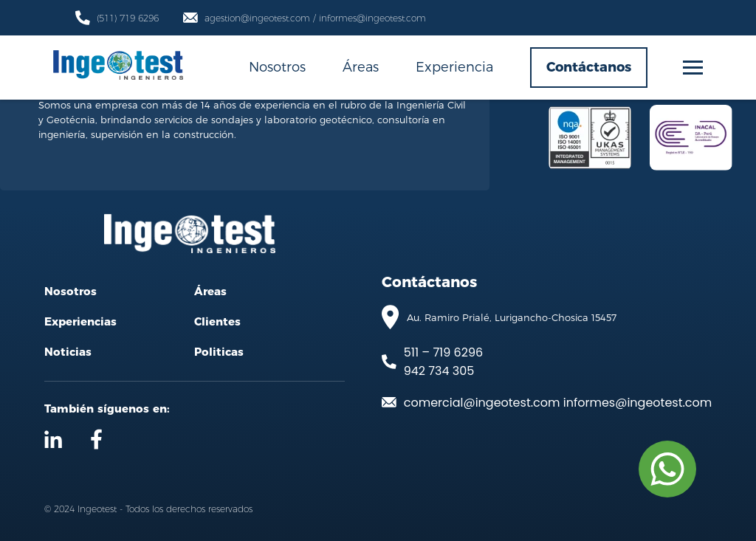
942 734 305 (439, 371)
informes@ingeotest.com (638, 403)
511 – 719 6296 (443, 352)
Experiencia (454, 66)
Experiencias (80, 321)
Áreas (361, 66)
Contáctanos (589, 67)
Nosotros (277, 66)
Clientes (217, 321)
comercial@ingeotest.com (482, 403)
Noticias (68, 352)
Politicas (219, 352)
